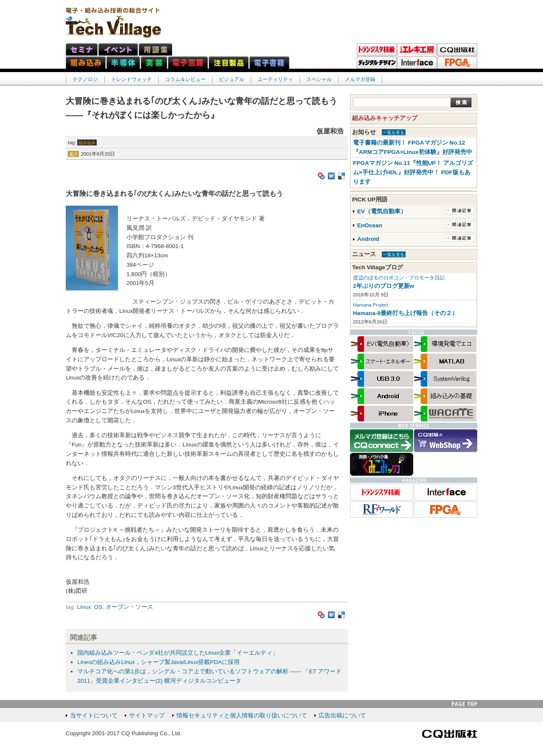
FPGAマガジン (457, 63)
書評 (73, 154)
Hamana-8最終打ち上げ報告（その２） (405, 313)
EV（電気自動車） (382, 211)
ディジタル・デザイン (377, 63)
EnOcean (370, 225)
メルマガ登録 (360, 79)
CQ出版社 (450, 734)
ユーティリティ (275, 79)
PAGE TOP (465, 704)
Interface (417, 63)
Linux (84, 607)
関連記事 (460, 211)
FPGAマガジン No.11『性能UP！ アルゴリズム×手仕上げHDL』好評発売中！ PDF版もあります (413, 172)
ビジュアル (232, 79)
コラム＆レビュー (185, 79)
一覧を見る (394, 133)
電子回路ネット (188, 63)
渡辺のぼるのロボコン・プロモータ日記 (399, 278)
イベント (118, 49)
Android (368, 239)
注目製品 (229, 63)
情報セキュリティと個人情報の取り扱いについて (242, 716)
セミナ (82, 49)
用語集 (155, 49)
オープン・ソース (129, 607)
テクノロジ (85, 79)
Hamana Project (371, 305)
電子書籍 (269, 63)
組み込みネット (86, 63)
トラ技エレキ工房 (417, 50)
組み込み (87, 143)
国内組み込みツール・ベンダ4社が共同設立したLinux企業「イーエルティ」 (178, 653)
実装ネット (154, 63)
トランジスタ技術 (377, 50)
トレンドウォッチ (132, 79)
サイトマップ (147, 716)
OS (98, 607)
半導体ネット (123, 63)
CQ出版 (457, 50)
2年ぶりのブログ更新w (383, 286)
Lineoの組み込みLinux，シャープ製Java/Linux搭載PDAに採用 (158, 662)
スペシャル (319, 79)
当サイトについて (94, 716)
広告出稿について (342, 716)
